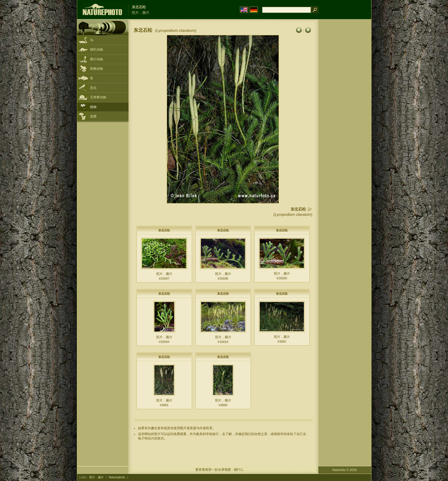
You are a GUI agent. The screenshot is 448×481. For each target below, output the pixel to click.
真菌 (93, 116)
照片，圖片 (96, 477)
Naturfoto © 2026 (345, 470)
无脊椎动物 (98, 97)
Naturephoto (117, 477)
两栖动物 (96, 69)
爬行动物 (96, 59)
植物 (93, 107)
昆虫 (93, 88)
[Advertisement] (345, 113)
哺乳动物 (96, 49)
